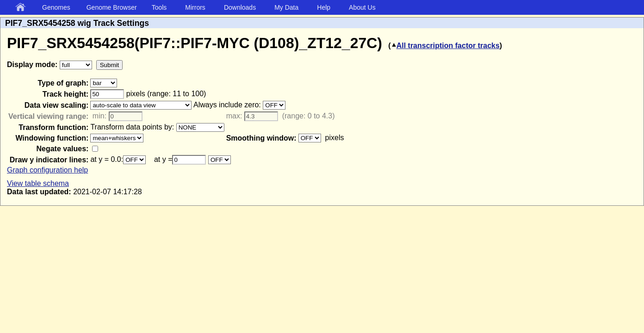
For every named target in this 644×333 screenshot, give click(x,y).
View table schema (38, 183)
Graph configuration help (47, 170)
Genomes (56, 7)
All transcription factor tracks (445, 46)
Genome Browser (112, 7)
